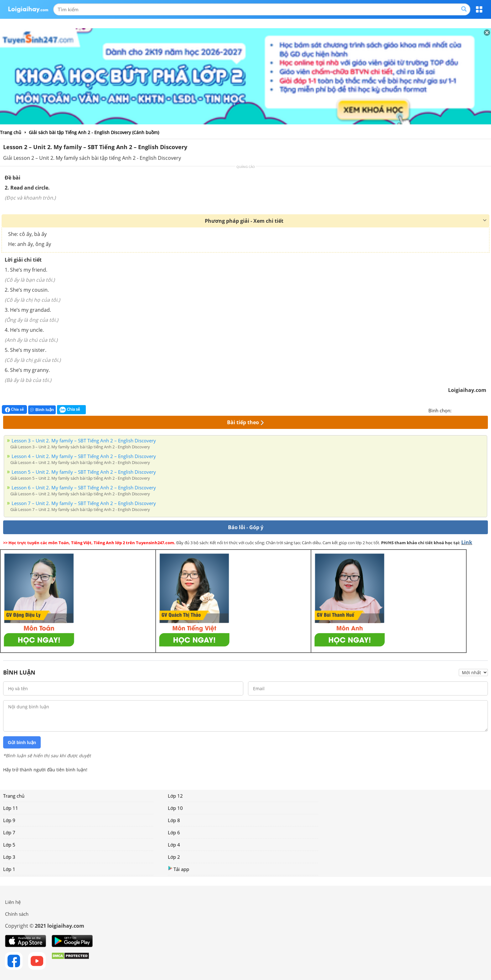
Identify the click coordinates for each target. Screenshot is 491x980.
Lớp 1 (9, 869)
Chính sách (17, 914)
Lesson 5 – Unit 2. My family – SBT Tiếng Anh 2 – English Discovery (84, 472)
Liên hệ (13, 902)
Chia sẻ (14, 409)
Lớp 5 (9, 845)
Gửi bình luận (22, 743)
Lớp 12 (175, 796)
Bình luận (42, 410)
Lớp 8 (174, 820)
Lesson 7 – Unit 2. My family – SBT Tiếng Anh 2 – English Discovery (84, 503)
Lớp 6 (174, 832)
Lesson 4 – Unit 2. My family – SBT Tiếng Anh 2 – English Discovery (84, 456)
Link (467, 542)
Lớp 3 (9, 857)
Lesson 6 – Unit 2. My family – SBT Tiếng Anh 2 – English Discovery (84, 487)
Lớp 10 (175, 808)
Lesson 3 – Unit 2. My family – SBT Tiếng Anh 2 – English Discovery (84, 440)
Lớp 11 (11, 808)
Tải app (178, 869)
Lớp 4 (174, 845)
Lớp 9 (9, 820)
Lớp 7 (9, 832)
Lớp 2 (174, 857)
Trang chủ (14, 796)
